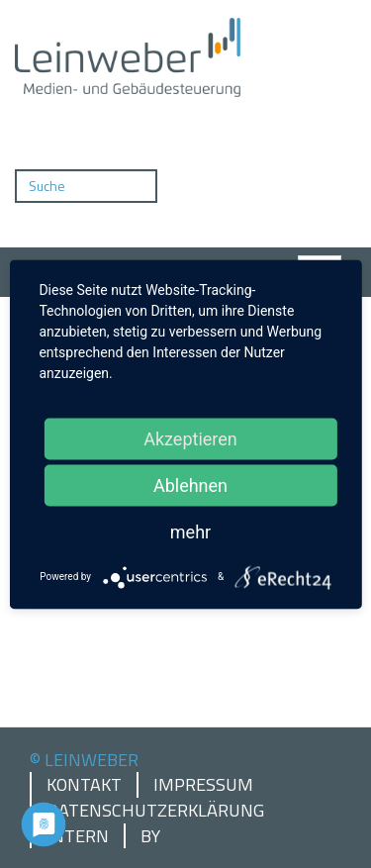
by (150, 836)
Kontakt (84, 785)
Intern (78, 836)
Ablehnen (190, 484)
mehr (190, 531)
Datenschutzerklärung (155, 811)
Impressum (203, 785)
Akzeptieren (190, 438)
